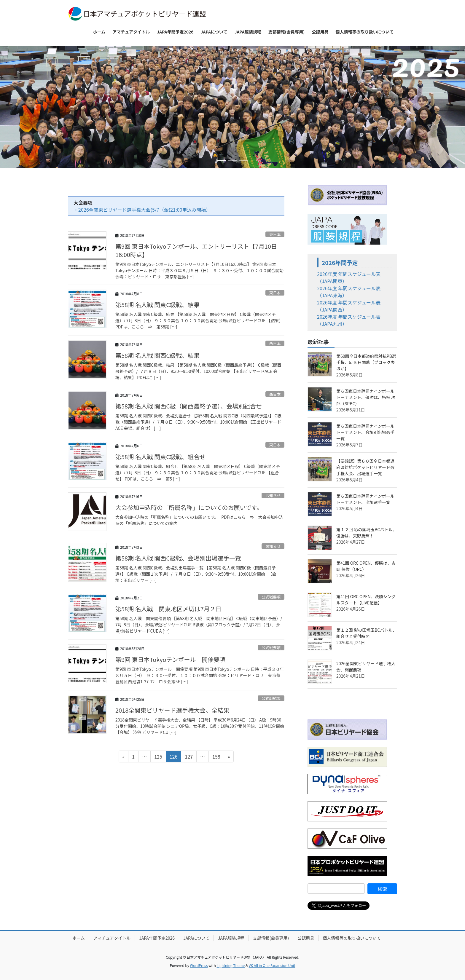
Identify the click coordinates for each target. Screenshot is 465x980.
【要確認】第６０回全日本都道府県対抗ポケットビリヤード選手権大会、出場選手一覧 (365, 467)
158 (216, 757)
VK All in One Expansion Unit (272, 965)
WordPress (199, 965)
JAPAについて (196, 938)
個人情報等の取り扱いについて (352, 938)
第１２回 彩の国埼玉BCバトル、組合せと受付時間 (367, 633)
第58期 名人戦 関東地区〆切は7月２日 (168, 609)
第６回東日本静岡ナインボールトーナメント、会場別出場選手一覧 (365, 432)
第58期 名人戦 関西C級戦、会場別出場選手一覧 (178, 558)
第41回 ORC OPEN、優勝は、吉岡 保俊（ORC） (366, 566)
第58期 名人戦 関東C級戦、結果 (157, 305)
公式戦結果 (271, 698)
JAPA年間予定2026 (157, 938)
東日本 (275, 234)
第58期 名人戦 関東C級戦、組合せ (161, 457)
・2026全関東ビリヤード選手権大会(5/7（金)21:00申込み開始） (142, 210)
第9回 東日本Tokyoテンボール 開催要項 (171, 659)
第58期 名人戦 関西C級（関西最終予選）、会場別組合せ (189, 406)
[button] (35, 107)
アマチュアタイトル (112, 938)
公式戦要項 (271, 597)
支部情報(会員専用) (271, 938)
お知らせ (273, 495)
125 (158, 757)
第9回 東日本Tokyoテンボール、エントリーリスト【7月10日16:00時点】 (196, 250)
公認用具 (306, 938)
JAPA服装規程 (231, 938)
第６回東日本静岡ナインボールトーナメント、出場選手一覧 (365, 499)
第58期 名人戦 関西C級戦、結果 (157, 355)
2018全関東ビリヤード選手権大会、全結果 (172, 710)
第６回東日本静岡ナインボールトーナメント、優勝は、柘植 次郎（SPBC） (366, 397)
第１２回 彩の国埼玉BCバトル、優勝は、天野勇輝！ (367, 533)
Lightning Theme (231, 965)
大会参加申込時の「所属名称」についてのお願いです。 (189, 507)
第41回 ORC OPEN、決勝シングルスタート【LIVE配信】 (366, 600)
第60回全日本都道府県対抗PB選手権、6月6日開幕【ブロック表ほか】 (366, 362)
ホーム (79, 938)
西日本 (275, 343)
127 (189, 757)
